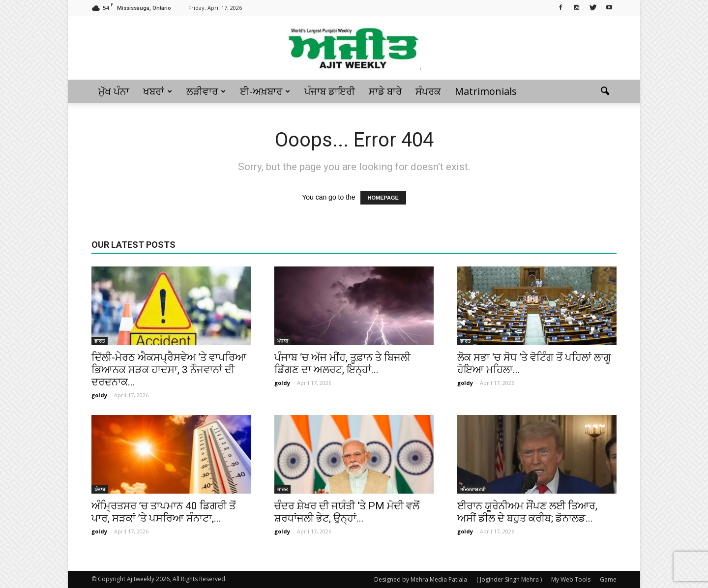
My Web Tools (571, 579)
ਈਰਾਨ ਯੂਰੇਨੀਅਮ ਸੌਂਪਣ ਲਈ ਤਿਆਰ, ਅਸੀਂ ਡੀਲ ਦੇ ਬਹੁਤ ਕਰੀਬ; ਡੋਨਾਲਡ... (527, 512)
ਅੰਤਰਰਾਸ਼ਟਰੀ (473, 489)
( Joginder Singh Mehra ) (509, 579)
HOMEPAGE (383, 198)
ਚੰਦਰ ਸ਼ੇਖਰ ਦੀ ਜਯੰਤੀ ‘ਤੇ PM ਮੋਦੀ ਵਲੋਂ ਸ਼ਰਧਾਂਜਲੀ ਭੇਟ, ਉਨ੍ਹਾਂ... (347, 512)
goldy (99, 395)
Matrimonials (486, 91)
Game (608, 579)
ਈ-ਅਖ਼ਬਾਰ (265, 91)
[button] (605, 91)
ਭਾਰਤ (100, 341)
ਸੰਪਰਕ (428, 91)
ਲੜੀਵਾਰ (206, 91)
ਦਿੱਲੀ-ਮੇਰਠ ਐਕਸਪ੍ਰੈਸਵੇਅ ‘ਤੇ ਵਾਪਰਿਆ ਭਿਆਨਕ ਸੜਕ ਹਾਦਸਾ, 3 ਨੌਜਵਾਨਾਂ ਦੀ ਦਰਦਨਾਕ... (169, 370)
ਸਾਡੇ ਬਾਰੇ (385, 91)
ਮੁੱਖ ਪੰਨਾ (114, 91)
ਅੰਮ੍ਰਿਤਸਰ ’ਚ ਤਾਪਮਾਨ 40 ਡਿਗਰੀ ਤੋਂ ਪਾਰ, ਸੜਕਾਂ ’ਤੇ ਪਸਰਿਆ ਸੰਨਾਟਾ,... (163, 512)
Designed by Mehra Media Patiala (421, 579)
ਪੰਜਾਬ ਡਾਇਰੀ (330, 91)
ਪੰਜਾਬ (283, 341)
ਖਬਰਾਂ (158, 91)
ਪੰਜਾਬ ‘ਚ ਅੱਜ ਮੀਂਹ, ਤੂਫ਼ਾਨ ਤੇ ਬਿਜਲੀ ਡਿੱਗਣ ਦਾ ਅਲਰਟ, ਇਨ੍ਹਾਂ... (342, 364)
